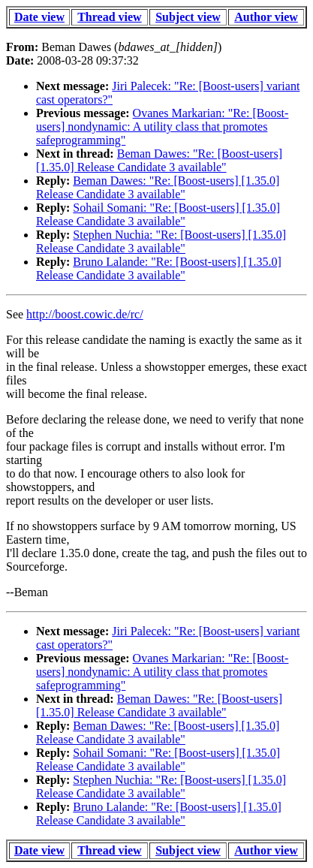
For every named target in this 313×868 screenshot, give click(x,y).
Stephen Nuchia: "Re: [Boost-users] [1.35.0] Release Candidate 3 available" (161, 241)
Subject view (188, 17)
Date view (39, 17)
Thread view (109, 17)
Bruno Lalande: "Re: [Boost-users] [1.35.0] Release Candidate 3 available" (159, 268)
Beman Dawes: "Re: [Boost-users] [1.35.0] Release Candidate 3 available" (159, 160)
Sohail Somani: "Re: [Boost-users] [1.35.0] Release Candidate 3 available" (158, 214)
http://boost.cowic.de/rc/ (85, 314)
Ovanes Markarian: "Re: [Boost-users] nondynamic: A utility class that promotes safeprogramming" (162, 127)
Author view (266, 17)
